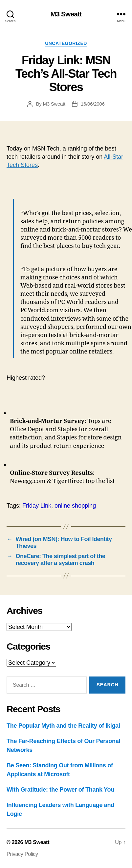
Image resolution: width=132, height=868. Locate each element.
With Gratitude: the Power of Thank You (60, 790)
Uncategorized (66, 43)
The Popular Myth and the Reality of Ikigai (63, 726)
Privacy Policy (22, 854)
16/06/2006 (93, 104)
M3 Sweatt (66, 14)
